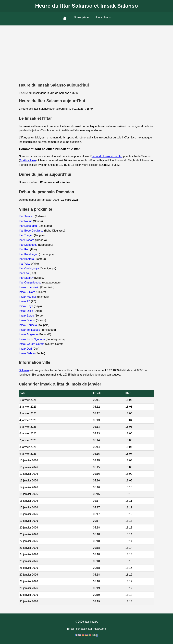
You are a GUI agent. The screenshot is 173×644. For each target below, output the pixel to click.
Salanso (24, 370)
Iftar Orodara (27, 240)
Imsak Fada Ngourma (32, 339)
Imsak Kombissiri (29, 287)
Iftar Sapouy (27, 278)
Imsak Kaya (26, 306)
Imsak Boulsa (27, 320)
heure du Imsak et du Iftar (107, 156)
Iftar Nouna (26, 221)
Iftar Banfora (27, 259)
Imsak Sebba (27, 353)
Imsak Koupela (28, 325)
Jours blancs (103, 17)
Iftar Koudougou (29, 254)
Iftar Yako (25, 264)
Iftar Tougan (26, 235)
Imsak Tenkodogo (30, 330)
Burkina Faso (28, 160)
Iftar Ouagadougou (31, 283)
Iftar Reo (24, 249)
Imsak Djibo (26, 311)
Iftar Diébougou (29, 245)
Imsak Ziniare (27, 292)
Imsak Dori (26, 349)
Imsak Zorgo (27, 316)
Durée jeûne (81, 17)
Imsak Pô (25, 301)
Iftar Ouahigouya (29, 268)
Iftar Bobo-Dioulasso (32, 231)
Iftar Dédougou (28, 226)
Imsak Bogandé (29, 334)
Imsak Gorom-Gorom (32, 344)
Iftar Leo (24, 273)
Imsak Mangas (28, 297)
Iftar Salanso (27, 216)
